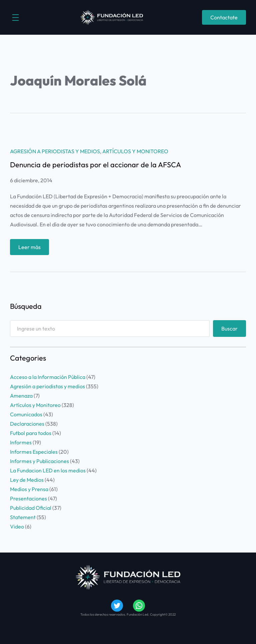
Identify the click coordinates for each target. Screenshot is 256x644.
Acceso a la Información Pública (48, 377)
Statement (23, 517)
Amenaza (21, 396)
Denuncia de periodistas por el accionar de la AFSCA (95, 165)
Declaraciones (27, 424)
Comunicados (26, 414)
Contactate (224, 17)
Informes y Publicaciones (39, 461)
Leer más (31, 249)
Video (17, 526)
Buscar (229, 329)
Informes (21, 442)
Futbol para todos (31, 433)
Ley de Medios (27, 480)
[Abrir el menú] (15, 18)
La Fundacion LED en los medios (48, 470)
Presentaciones (28, 498)
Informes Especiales (34, 452)
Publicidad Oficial (31, 508)
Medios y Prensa (29, 489)
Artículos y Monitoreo (135, 151)
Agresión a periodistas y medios (55, 151)
